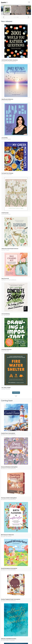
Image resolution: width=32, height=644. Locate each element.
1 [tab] (14, 17)
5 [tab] (18, 17)
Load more (17, 401)
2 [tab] (15, 17)
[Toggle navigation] (29, 2)
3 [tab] (16, 17)
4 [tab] (17, 17)
